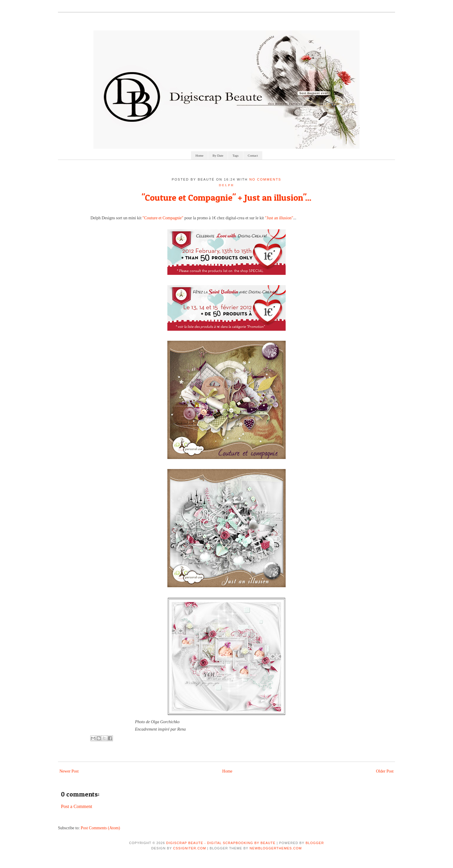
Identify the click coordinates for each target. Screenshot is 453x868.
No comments (265, 179)
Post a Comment (77, 806)
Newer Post (69, 771)
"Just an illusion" (279, 218)
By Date (218, 155)
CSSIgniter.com (189, 848)
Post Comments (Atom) (100, 828)
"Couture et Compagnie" (163, 218)
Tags (236, 155)
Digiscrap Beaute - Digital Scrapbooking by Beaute (221, 843)
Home (199, 155)
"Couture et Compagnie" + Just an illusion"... (226, 197)
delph (226, 185)
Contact (253, 155)
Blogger (315, 843)
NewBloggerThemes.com (276, 848)
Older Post (385, 771)
